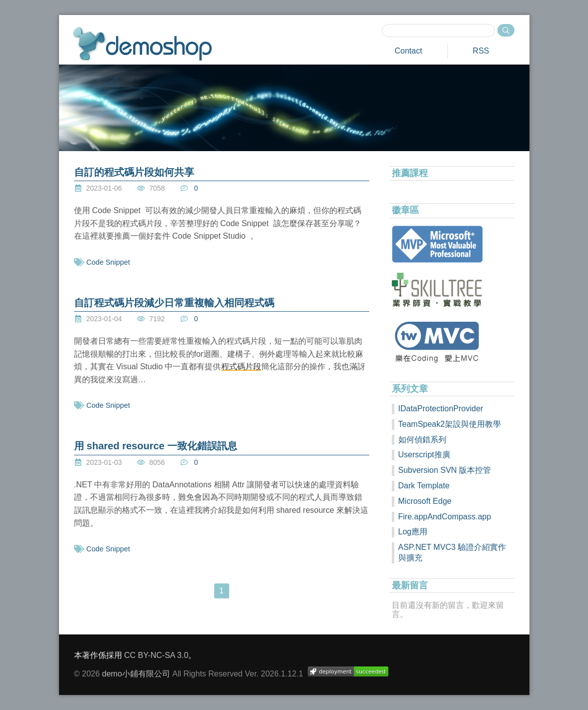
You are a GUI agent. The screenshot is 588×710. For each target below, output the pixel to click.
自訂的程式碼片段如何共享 (134, 172)
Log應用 (413, 532)
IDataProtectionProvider (441, 409)
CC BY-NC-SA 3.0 (156, 655)
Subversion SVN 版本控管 (445, 470)
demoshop (142, 44)
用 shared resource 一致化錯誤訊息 (156, 446)
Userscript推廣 (424, 455)
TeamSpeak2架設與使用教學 (450, 424)
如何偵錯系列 (422, 440)
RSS (481, 51)
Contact (408, 51)
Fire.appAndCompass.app (445, 517)
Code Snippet (108, 262)
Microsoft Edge (425, 501)
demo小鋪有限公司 (136, 674)
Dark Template (424, 486)
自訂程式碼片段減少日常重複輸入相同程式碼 (174, 303)
